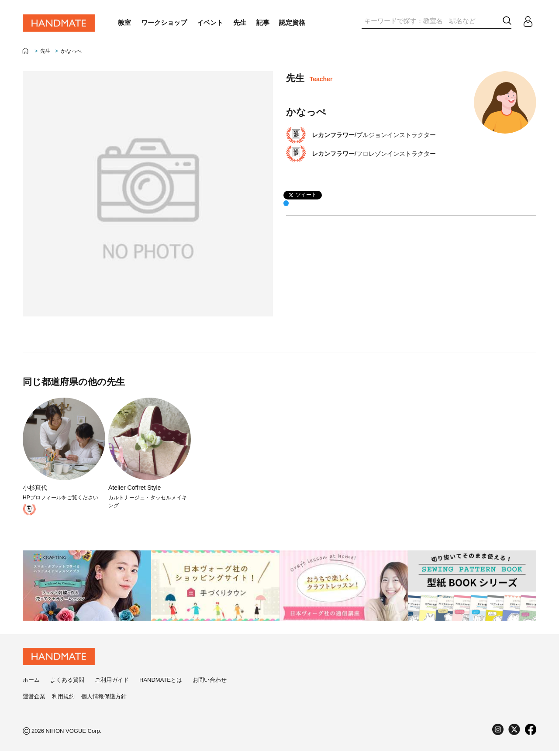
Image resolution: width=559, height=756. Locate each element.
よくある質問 (67, 685)
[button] (507, 21)
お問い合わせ (210, 685)
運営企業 (34, 701)
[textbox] (431, 21)
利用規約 (63, 701)
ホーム (31, 685)
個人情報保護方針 (104, 701)
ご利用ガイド (112, 685)
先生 (45, 51)
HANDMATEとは (161, 685)
